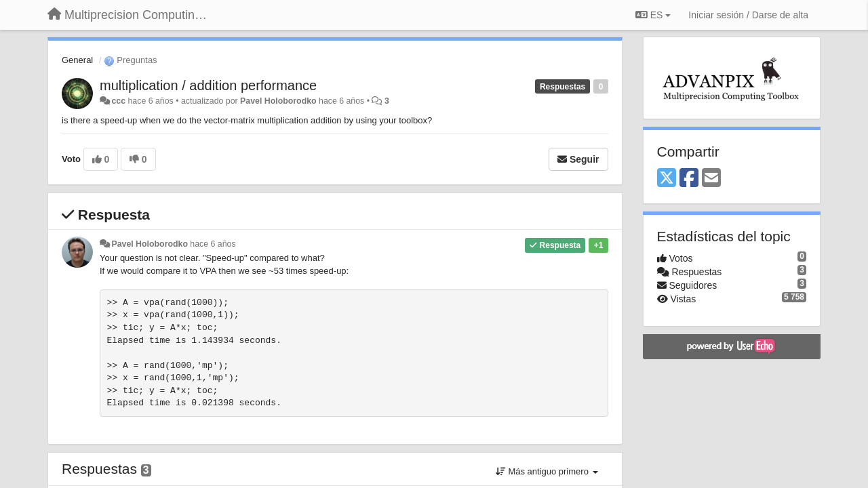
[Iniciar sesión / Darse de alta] (748, 15)
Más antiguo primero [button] (547, 471)
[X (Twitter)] (667, 179)
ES (653, 15)
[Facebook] (689, 179)
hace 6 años (213, 244)
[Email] (711, 179)
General (77, 60)
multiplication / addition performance (208, 85)
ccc (118, 101)
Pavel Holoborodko (278, 101)
